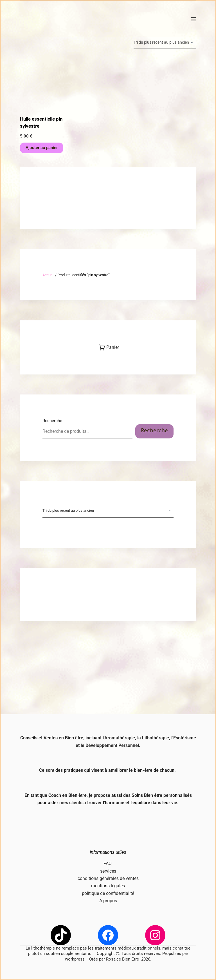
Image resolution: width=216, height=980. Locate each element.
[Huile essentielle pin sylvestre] (46, 82)
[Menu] (193, 19)
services (108, 871)
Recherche (52, 421)
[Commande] (165, 43)
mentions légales (108, 886)
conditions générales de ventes (108, 878)
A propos (108, 901)
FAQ (108, 863)
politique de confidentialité (108, 893)
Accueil (48, 275)
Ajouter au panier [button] (42, 148)
